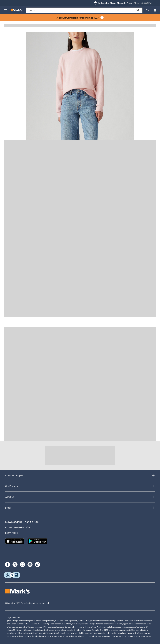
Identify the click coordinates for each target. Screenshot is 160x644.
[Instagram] (22, 564)
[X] (15, 564)
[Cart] (155, 10)
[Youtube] (30, 564)
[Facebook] (7, 564)
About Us (80, 497)
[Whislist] (148, 10)
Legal (80, 508)
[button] (138, 10)
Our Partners (80, 486)
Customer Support (80, 475)
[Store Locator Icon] (95, 3)
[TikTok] (37, 564)
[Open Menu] (5, 10)
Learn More (11, 533)
